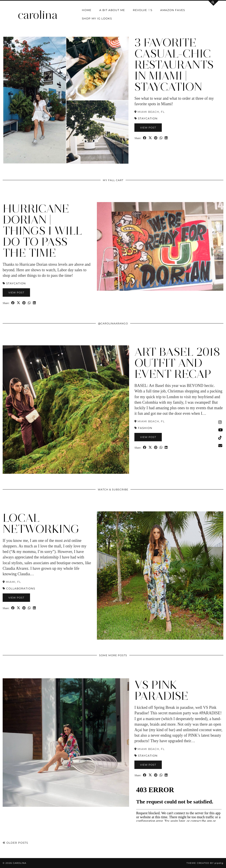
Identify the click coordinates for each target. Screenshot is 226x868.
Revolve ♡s (143, 10)
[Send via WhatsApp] (161, 138)
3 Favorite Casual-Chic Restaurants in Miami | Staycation (174, 65)
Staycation (148, 118)
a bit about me (112, 10)
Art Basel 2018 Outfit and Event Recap (177, 363)
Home (87, 10)
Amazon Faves (173, 10)
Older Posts (15, 843)
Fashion (145, 428)
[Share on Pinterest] (156, 138)
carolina (38, 15)
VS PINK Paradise (161, 690)
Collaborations (21, 588)
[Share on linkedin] (166, 138)
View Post (148, 128)
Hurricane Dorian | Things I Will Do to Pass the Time (42, 231)
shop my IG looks (97, 18)
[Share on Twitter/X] (150, 138)
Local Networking (41, 523)
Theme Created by (205, 863)
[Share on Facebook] (145, 138)
